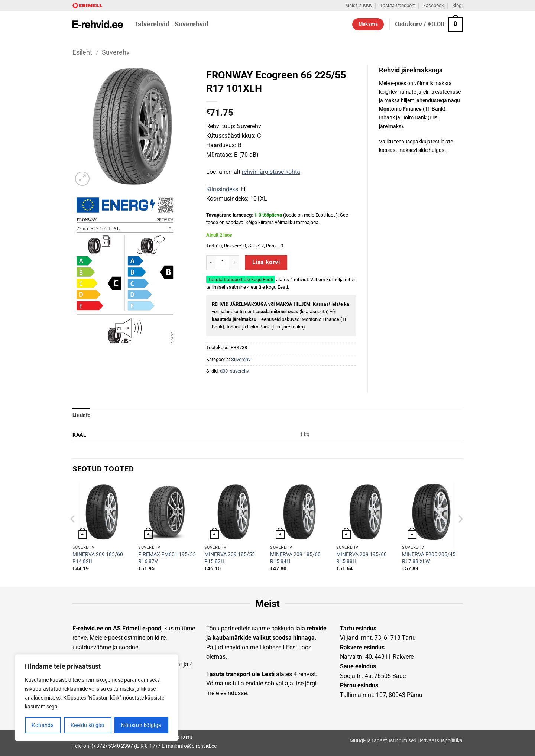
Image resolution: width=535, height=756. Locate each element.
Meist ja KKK (359, 5)
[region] (97, 698)
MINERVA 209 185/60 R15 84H (295, 558)
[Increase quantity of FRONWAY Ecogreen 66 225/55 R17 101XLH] (234, 263)
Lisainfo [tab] (81, 415)
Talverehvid (152, 24)
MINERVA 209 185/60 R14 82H (98, 558)
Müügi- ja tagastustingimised (383, 741)
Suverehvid (192, 24)
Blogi (457, 5)
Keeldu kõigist (88, 725)
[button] (429, 24)
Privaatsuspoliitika (441, 741)
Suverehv (116, 52)
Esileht (82, 52)
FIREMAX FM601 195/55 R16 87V (167, 558)
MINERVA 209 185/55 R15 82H (230, 558)
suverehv (239, 371)
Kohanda (43, 725)
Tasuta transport (397, 5)
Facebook (434, 5)
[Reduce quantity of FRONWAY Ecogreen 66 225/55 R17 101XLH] (211, 263)
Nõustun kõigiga (141, 725)
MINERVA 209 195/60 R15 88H (361, 558)
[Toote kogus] (223, 263)
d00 (224, 371)
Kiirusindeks (222, 189)
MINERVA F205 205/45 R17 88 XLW (429, 558)
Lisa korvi (266, 262)
